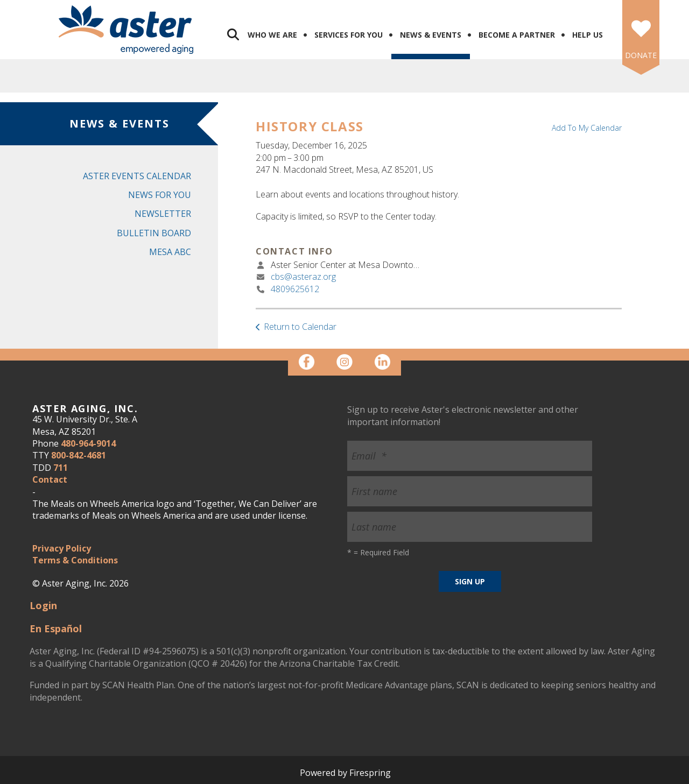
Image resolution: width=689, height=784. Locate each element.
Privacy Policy (62, 548)
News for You (160, 195)
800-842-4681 (79, 455)
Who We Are (272, 35)
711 (61, 468)
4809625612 (295, 289)
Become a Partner (517, 35)
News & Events (431, 35)
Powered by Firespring (345, 773)
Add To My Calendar (587, 128)
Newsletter (163, 214)
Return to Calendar (300, 327)
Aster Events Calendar (137, 176)
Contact (50, 479)
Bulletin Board (154, 233)
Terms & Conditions (75, 560)
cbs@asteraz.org (303, 277)
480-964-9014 (88, 443)
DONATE (641, 55)
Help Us (588, 35)
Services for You (349, 35)
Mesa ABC (170, 252)
